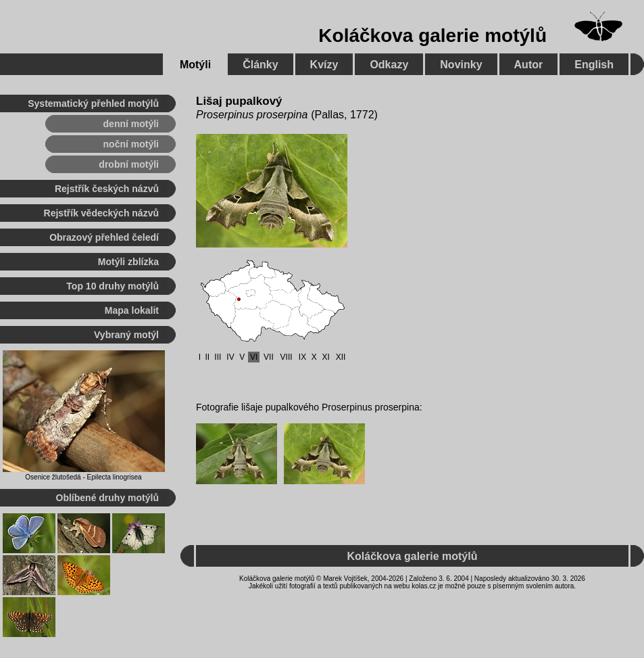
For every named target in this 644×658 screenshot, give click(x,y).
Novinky (461, 65)
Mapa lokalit (132, 310)
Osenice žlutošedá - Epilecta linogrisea (83, 477)
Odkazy (389, 65)
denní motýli (131, 124)
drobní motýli (129, 164)
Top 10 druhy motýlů (113, 286)
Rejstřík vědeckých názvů (101, 213)
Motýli (195, 65)
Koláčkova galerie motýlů (432, 36)
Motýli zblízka (128, 262)
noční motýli (131, 144)
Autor (529, 65)
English (594, 65)
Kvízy (324, 65)
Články (260, 65)
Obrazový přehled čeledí (104, 237)
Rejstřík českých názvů (107, 189)
